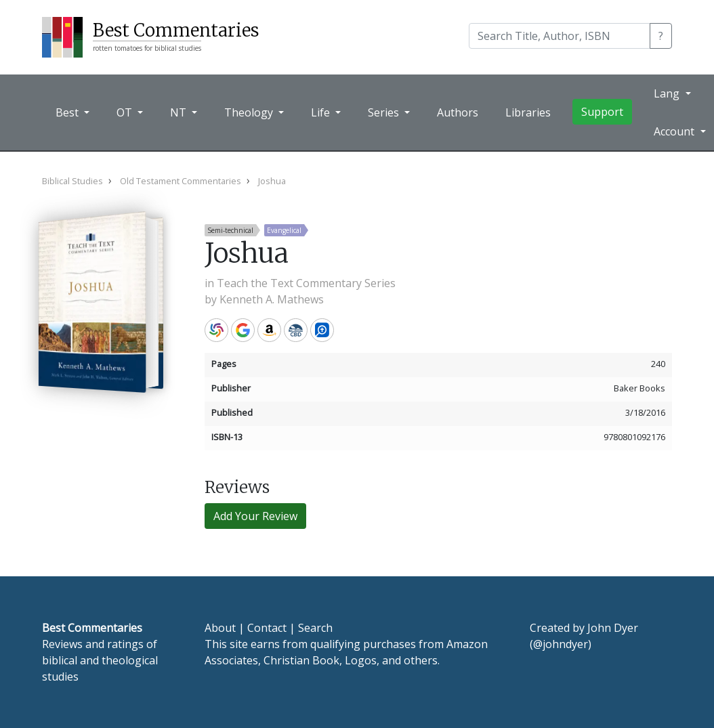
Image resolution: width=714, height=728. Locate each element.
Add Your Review (255, 516)
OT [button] (126, 112)
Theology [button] (250, 112)
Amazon (269, 330)
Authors (458, 112)
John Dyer (613, 628)
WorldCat (216, 330)
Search (315, 628)
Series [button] (385, 112)
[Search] (560, 36)
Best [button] (68, 112)
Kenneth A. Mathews (272, 299)
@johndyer (561, 644)
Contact (267, 628)
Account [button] (675, 131)
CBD (296, 330)
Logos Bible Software (322, 330)
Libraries (528, 112)
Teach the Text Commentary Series (306, 283)
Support (602, 112)
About (220, 628)
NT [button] (180, 112)
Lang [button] (668, 93)
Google (243, 330)
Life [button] (322, 112)
